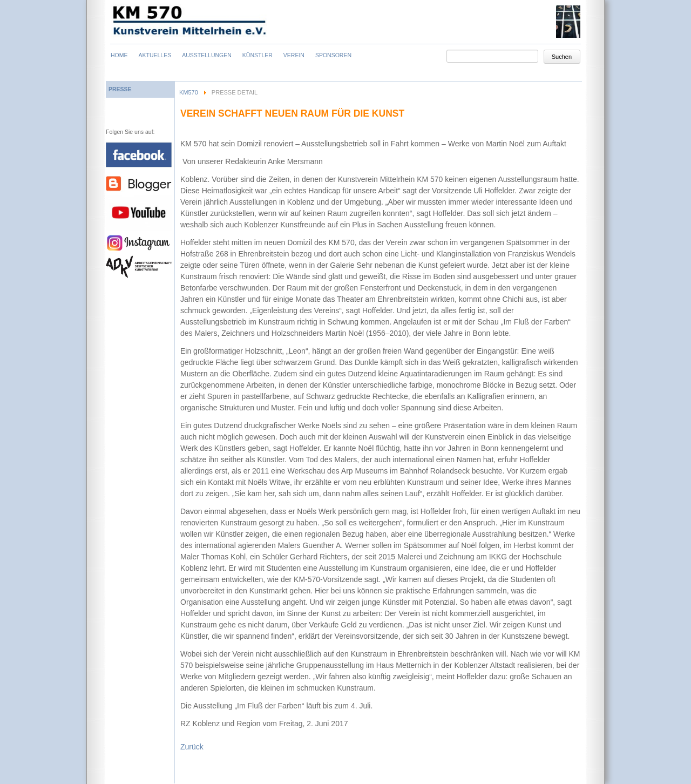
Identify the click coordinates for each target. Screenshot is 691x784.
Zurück (192, 747)
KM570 (189, 92)
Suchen (562, 57)
